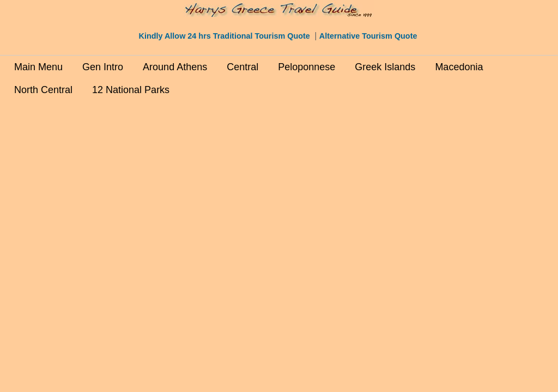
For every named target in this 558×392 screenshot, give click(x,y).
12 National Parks (131, 90)
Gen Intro (103, 67)
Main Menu (38, 67)
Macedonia (459, 67)
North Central (43, 90)
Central (242, 67)
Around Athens (175, 67)
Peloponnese (307, 67)
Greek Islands (385, 67)
